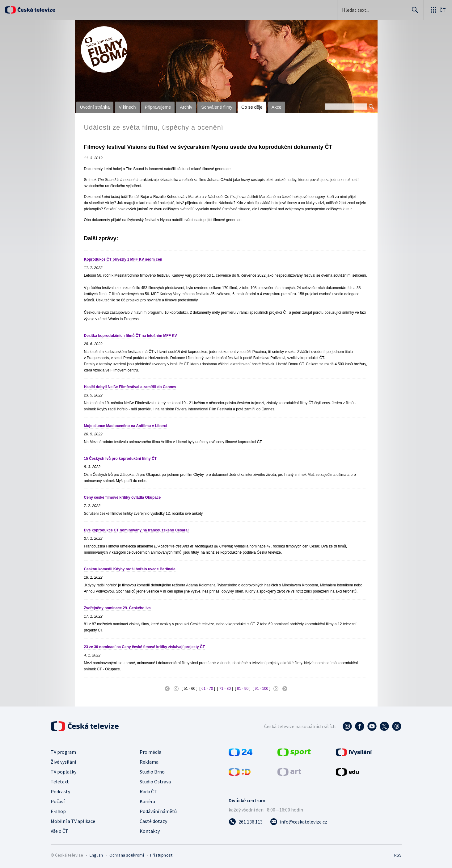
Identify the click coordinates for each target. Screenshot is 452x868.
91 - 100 (261, 689)
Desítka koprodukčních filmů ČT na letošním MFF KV (131, 336)
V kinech (127, 107)
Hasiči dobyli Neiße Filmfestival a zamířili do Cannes (130, 387)
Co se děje (252, 107)
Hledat (413, 12)
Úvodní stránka (95, 107)
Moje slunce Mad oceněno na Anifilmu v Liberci (126, 426)
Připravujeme (158, 107)
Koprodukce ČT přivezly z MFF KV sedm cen (123, 259)
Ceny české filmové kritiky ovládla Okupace (123, 497)
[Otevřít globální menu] (438, 10)
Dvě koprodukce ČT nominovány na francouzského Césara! (136, 530)
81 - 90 (243, 689)
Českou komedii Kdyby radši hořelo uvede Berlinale (130, 569)
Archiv (186, 107)
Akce (277, 107)
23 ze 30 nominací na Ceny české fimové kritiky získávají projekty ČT (145, 647)
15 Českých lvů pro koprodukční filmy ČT (120, 459)
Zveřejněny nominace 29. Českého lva (117, 608)
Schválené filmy (217, 107)
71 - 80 (225, 689)
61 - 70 (207, 689)
